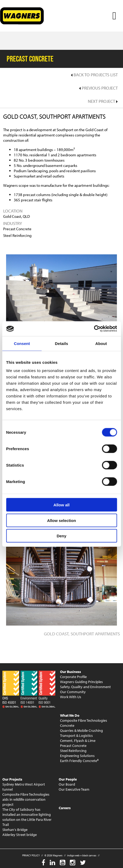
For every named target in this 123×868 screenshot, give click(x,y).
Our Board (67, 784)
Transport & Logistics (76, 736)
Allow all (61, 505)
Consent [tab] (22, 343)
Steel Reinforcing (73, 751)
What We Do (70, 715)
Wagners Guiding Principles (81, 682)
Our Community (73, 692)
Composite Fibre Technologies (84, 720)
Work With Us (71, 697)
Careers (65, 808)
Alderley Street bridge (20, 835)
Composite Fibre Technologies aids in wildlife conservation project (26, 799)
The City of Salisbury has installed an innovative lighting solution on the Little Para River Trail (27, 817)
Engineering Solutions (77, 756)
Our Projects (12, 779)
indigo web (73, 855)
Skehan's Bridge (15, 830)
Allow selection (61, 520)
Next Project (103, 101)
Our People (68, 779)
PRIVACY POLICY (31, 855)
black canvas (89, 855)
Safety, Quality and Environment (85, 687)
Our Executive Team (74, 789)
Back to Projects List (94, 75)
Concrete (67, 725)
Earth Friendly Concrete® (79, 761)
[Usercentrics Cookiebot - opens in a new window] (94, 329)
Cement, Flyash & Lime (78, 741)
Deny (61, 536)
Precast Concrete (73, 746)
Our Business (70, 672)
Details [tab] (62, 343)
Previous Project (98, 88)
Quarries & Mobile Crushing (81, 730)
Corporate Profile (73, 677)
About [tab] (101, 343)
